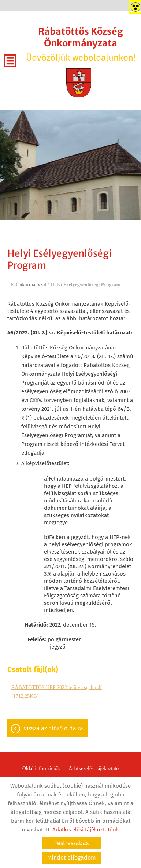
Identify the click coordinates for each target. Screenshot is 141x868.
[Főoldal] (79, 83)
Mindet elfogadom (72, 858)
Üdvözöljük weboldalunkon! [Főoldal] (81, 44)
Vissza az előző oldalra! (54, 728)
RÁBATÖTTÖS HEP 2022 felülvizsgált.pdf (57, 687)
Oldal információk (41, 768)
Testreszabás (72, 843)
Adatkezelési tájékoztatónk (86, 830)
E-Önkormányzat (29, 285)
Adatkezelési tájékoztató (94, 768)
